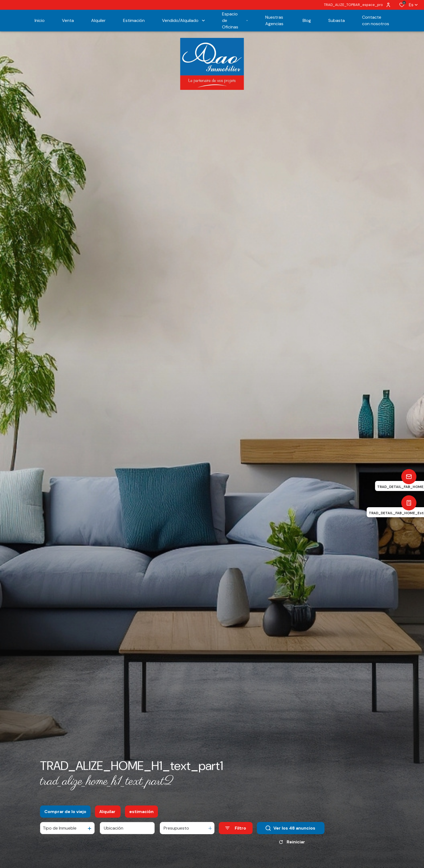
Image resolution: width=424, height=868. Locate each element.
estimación (141, 817)
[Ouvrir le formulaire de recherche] (236, 834)
